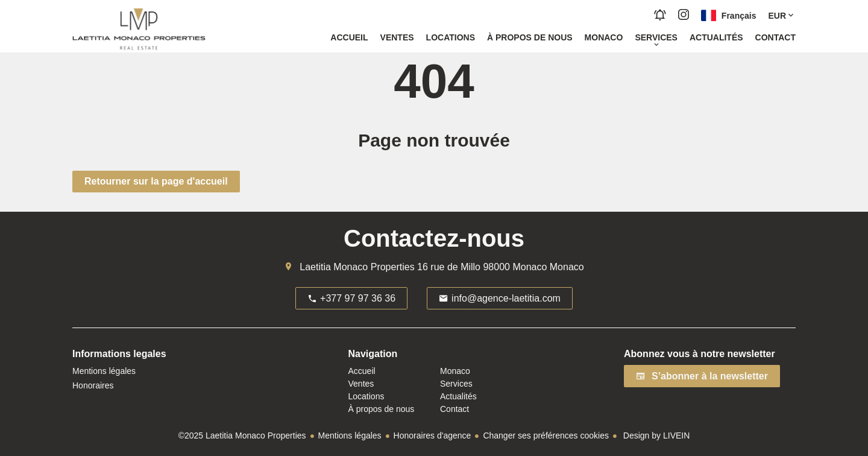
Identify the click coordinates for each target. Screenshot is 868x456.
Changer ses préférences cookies (546, 435)
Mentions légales (350, 435)
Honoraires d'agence (432, 435)
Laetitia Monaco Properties (357, 267)
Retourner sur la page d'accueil (156, 181)
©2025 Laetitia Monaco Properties (242, 435)
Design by (655, 435)
